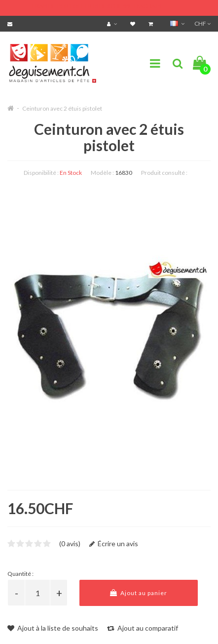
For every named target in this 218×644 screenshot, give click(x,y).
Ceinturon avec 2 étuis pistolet (62, 108)
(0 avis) (70, 543)
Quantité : (20, 574)
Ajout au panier (139, 593)
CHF (202, 23)
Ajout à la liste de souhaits (53, 628)
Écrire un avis (114, 543)
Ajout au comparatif (143, 628)
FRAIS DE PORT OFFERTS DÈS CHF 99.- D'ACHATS (97, 6)
